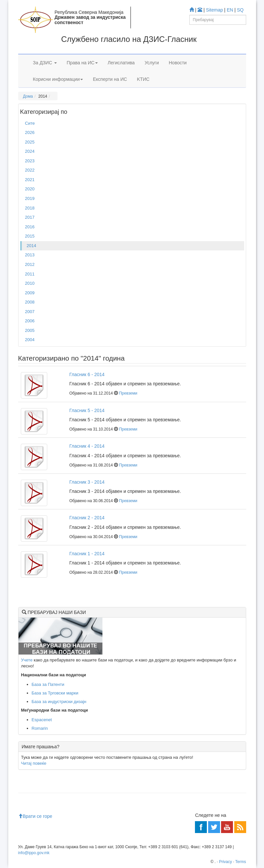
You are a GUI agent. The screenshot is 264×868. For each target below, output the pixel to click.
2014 (32, 246)
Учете (27, 660)
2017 (30, 217)
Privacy (226, 862)
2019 (30, 198)
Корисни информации (58, 79)
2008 (30, 302)
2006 (30, 321)
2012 (30, 264)
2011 (30, 274)
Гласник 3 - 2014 (87, 482)
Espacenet (42, 720)
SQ (240, 10)
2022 (30, 170)
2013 (30, 255)
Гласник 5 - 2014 (87, 410)
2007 (30, 312)
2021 (30, 180)
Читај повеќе (34, 763)
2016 (30, 227)
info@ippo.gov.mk (34, 853)
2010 (30, 283)
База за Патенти (48, 684)
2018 (30, 208)
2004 (30, 340)
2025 (30, 142)
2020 (30, 189)
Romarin (40, 728)
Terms (241, 862)
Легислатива (121, 63)
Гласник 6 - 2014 (87, 374)
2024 (30, 151)
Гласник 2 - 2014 (87, 518)
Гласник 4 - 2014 (87, 446)
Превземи (128, 393)
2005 (30, 330)
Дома (28, 96)
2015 (30, 236)
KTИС (143, 79)
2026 (30, 132)
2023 (30, 161)
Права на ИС (82, 63)
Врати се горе (35, 816)
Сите (30, 123)
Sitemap (214, 10)
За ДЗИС (45, 63)
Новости (178, 63)
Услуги (152, 63)
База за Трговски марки (55, 693)
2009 (30, 293)
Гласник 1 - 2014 (87, 554)
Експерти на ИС (110, 79)
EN (230, 10)
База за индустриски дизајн (59, 702)
